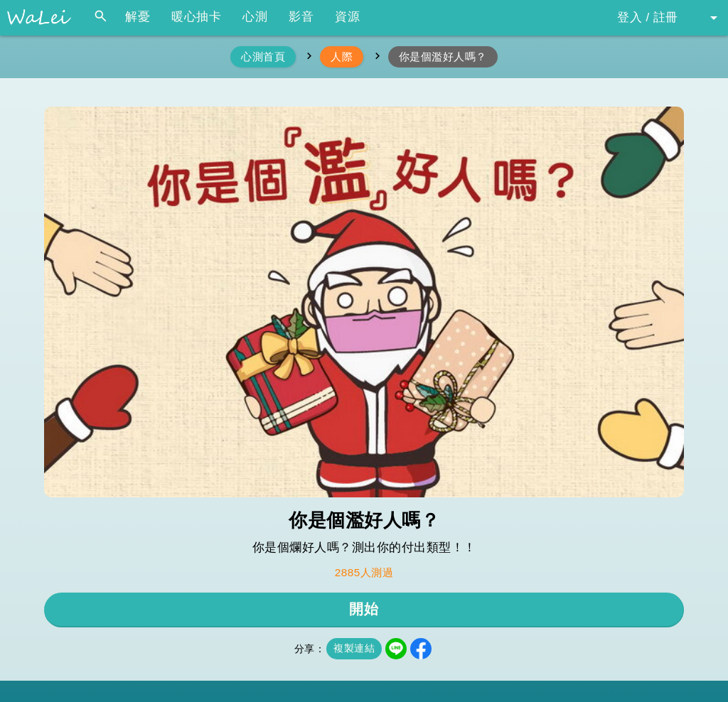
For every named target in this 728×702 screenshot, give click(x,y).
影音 (301, 17)
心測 (255, 17)
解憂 (138, 17)
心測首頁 (263, 56)
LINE (396, 649)
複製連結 (354, 648)
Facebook (421, 649)
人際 (342, 56)
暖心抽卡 (196, 17)
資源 (347, 17)
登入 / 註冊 (648, 17)
